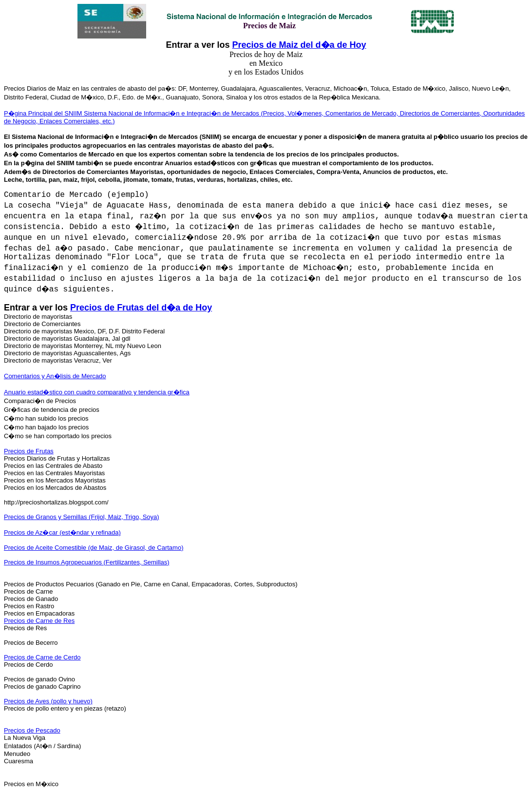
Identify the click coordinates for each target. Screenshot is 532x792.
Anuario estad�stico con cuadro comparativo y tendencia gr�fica (97, 392)
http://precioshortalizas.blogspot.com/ (56, 502)
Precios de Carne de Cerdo (42, 657)
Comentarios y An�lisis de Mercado (55, 376)
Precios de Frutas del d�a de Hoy (141, 308)
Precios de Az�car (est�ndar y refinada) (62, 532)
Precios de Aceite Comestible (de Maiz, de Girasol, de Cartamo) (94, 548)
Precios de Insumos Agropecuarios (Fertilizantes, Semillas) (87, 562)
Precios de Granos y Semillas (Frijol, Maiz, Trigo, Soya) (82, 517)
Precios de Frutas (29, 451)
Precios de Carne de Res (39, 621)
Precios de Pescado (32, 730)
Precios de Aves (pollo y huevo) (48, 701)
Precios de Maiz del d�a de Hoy (299, 45)
